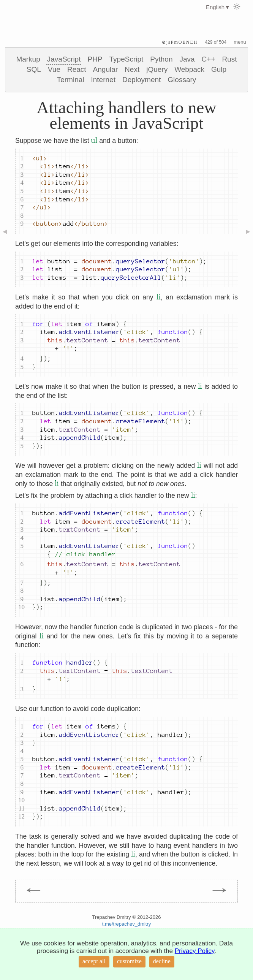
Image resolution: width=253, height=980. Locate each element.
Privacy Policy (195, 951)
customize (129, 961)
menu (240, 42)
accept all (94, 961)
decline (162, 961)
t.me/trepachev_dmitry (127, 924)
